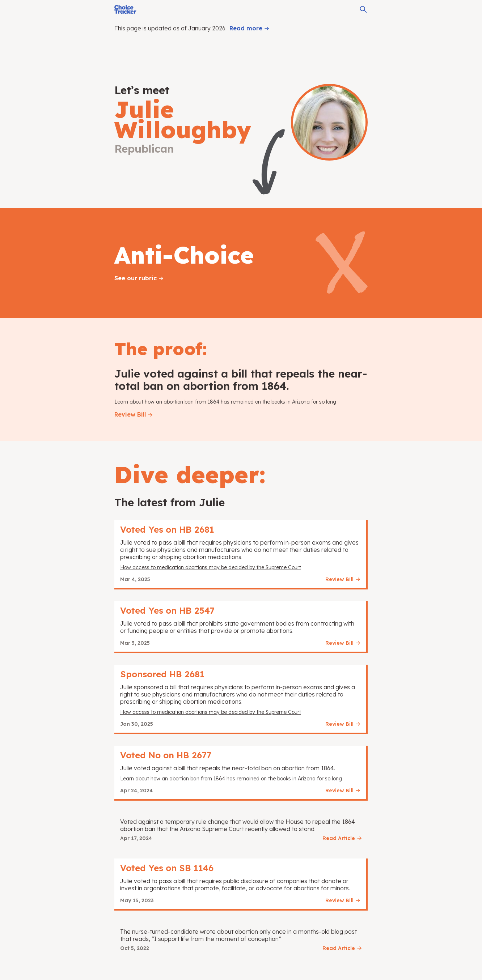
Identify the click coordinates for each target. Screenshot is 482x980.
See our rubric (136, 278)
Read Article (339, 838)
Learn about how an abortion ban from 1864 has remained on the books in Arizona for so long (225, 402)
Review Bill (130, 414)
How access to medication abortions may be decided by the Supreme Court (211, 567)
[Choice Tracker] (125, 9)
